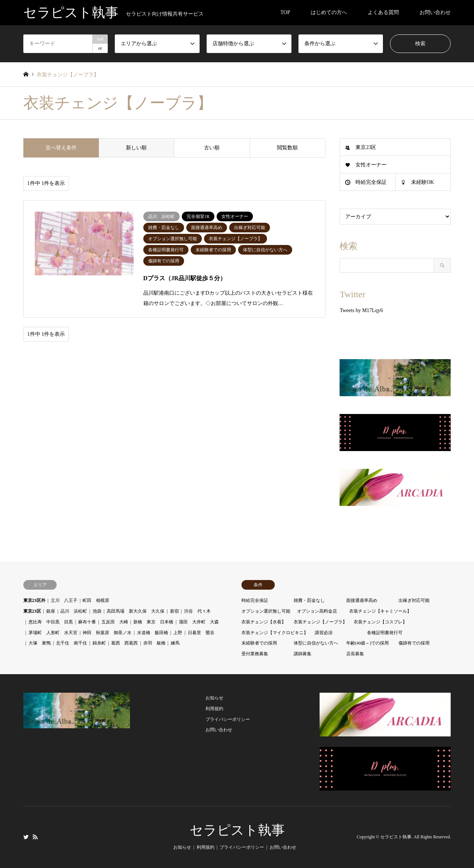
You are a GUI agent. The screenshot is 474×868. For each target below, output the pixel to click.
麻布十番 (87, 622)
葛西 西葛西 (124, 643)
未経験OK (423, 182)
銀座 (51, 611)
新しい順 (136, 148)
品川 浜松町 (74, 611)
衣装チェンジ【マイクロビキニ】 (275, 633)
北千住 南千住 (71, 643)
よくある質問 (383, 12)
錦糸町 (99, 643)
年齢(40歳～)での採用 (368, 643)
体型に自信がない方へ (316, 643)
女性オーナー (371, 165)
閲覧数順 (287, 148)
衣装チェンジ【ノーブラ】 (320, 622)
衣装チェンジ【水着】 (264, 622)
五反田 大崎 (115, 622)
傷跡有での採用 (414, 643)
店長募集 (355, 654)
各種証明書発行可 (385, 633)
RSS (35, 837)
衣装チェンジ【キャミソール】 (380, 611)
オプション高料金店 (317, 611)
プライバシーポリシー (228, 719)
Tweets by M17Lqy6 (361, 310)
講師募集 (303, 654)
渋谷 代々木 (197, 611)
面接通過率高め (362, 600)
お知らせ (214, 698)
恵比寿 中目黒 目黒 (51, 622)
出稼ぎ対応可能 (414, 600)
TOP (285, 12)
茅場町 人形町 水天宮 (53, 633)
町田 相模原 (96, 600)
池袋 (97, 611)
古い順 (212, 148)
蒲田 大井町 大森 (199, 622)
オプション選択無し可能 (266, 611)
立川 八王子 (64, 600)
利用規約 (214, 709)
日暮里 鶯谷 (201, 633)
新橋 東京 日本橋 (153, 622)
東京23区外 (34, 600)
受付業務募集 (255, 654)
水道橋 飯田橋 (153, 633)
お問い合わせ (435, 12)
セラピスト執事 (237, 830)
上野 (178, 633)
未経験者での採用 (259, 643)
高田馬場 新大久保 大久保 (136, 611)
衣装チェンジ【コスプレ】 (380, 622)
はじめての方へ (329, 12)
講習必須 (324, 633)
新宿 (174, 611)
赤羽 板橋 (154, 643)
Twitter (26, 837)
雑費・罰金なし (309, 600)
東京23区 (366, 147)
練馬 (175, 643)
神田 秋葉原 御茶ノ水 (107, 633)
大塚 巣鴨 (40, 643)
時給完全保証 (371, 182)
